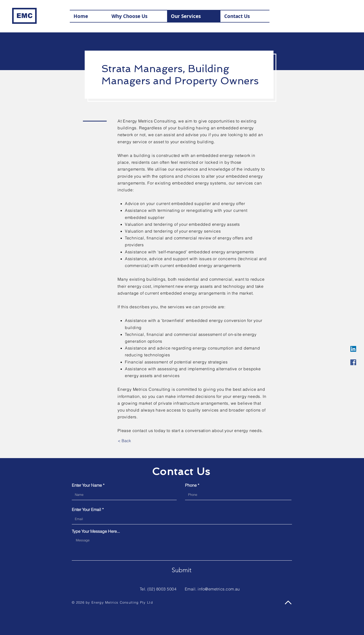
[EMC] (24, 16)
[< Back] (124, 441)
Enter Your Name (87, 485)
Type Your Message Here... (96, 531)
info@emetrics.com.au (219, 589)
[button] (245, 16)
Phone (191, 485)
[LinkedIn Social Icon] (353, 349)
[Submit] (181, 570)
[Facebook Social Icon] (353, 362)
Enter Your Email (86, 509)
